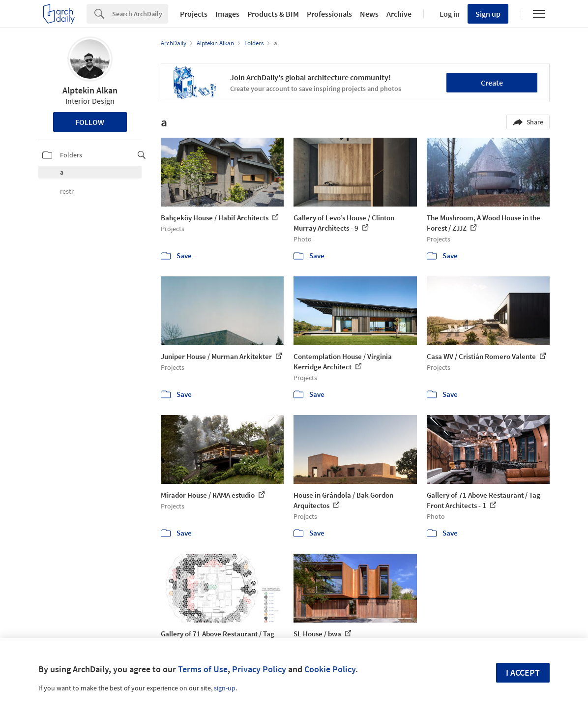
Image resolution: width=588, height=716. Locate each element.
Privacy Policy (259, 669)
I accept (523, 672)
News (369, 14)
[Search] (140, 14)
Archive (399, 14)
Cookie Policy (330, 669)
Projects (194, 14)
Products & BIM (273, 14)
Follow (90, 122)
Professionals (329, 14)
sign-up (225, 688)
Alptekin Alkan (90, 90)
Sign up (488, 14)
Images (227, 14)
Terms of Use (203, 669)
